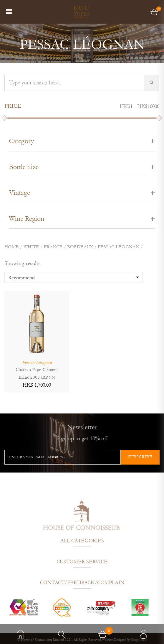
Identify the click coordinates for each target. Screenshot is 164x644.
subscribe (140, 457)
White (31, 247)
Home (12, 247)
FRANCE (53, 247)
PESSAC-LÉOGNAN (119, 247)
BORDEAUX (80, 247)
